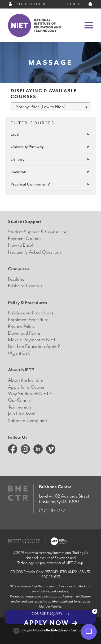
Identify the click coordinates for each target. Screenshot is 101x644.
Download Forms (24, 333)
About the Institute (25, 380)
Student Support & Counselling (38, 232)
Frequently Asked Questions (35, 252)
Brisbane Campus (25, 286)
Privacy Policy (21, 327)
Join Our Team (22, 414)
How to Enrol (20, 245)
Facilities (16, 279)
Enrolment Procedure (28, 320)
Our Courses (20, 400)
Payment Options (25, 239)
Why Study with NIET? (30, 394)
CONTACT (80, 4)
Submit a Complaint (27, 421)
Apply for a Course (26, 387)
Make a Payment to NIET (32, 340)
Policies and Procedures (31, 313)
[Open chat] (89, 632)
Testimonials (20, 407)
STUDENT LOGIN (27, 4)
